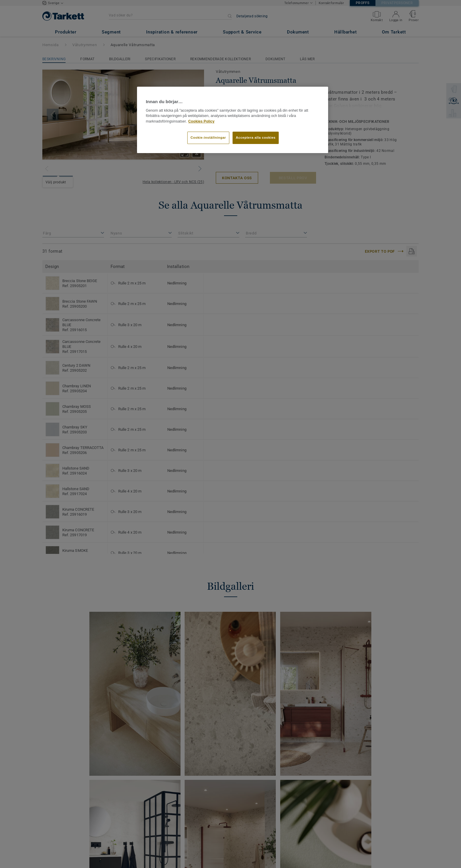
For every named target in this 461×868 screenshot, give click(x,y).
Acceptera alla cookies (256, 138)
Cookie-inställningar (208, 138)
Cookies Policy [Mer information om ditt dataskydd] (201, 121)
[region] (233, 120)
